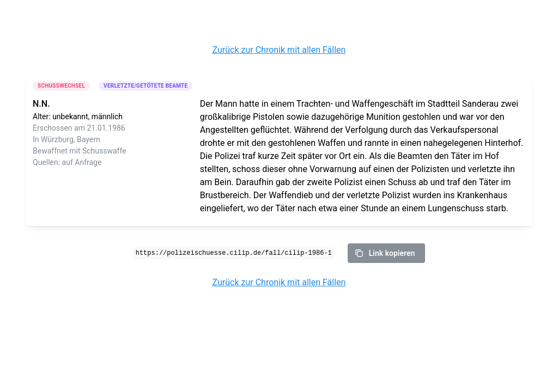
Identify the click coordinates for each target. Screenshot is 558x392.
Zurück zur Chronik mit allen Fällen (279, 50)
